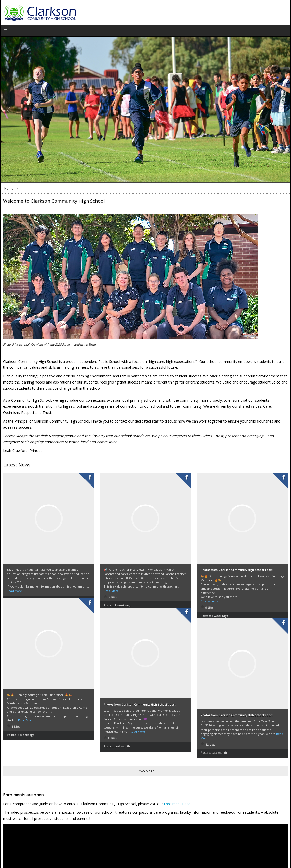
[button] (8, 110)
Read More (14, 591)
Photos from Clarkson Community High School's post (237, 570)
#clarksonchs (210, 601)
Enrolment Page (177, 804)
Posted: (21, 729)
